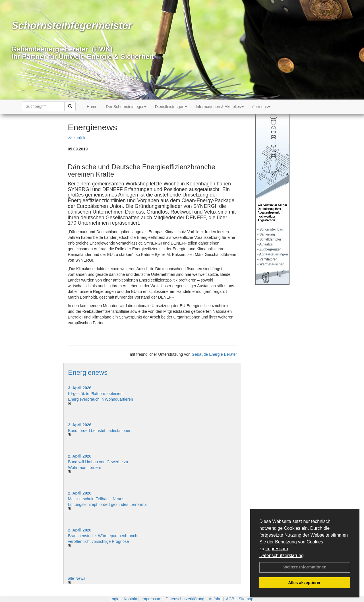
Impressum (277, 549)
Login (114, 599)
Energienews (88, 372)
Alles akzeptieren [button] (305, 583)
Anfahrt (215, 599)
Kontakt (130, 599)
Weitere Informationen (305, 567)
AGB (230, 599)
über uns (261, 107)
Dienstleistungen (171, 107)
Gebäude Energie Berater (214, 354)
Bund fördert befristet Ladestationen (100, 431)
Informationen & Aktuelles (220, 107)
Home (92, 107)
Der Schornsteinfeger (126, 107)
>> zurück (76, 138)
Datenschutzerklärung (282, 556)
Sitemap (246, 599)
